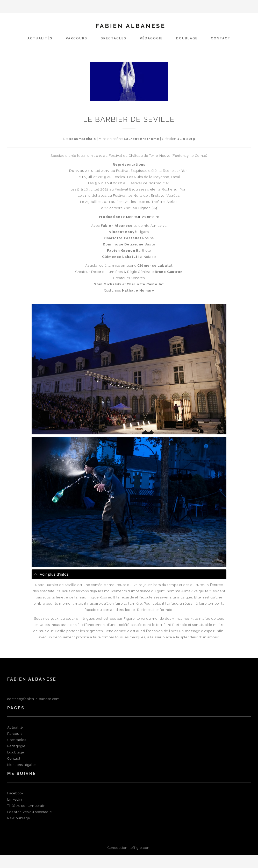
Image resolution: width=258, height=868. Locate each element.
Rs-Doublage (19, 818)
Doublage (187, 38)
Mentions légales (22, 765)
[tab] (129, 574)
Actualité (15, 727)
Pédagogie (151, 38)
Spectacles (114, 38)
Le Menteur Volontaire (140, 217)
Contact (221, 38)
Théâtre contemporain (26, 806)
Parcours (77, 38)
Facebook (15, 793)
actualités (40, 38)
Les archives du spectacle (30, 812)
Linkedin (15, 799)
